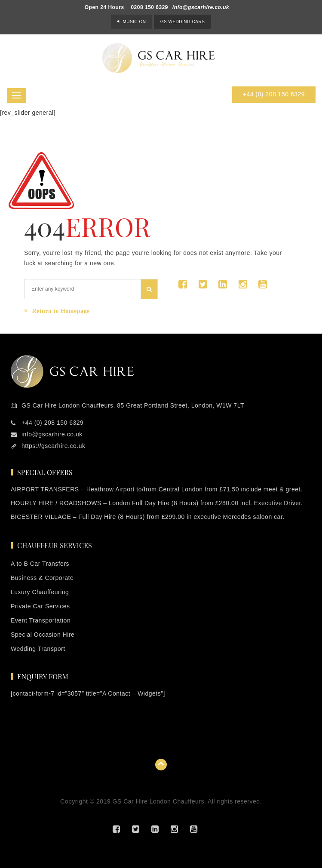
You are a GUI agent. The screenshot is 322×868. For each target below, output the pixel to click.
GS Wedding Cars (183, 22)
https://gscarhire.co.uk (53, 446)
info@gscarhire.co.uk (201, 7)
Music (134, 22)
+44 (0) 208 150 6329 (274, 94)
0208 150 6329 (149, 7)
